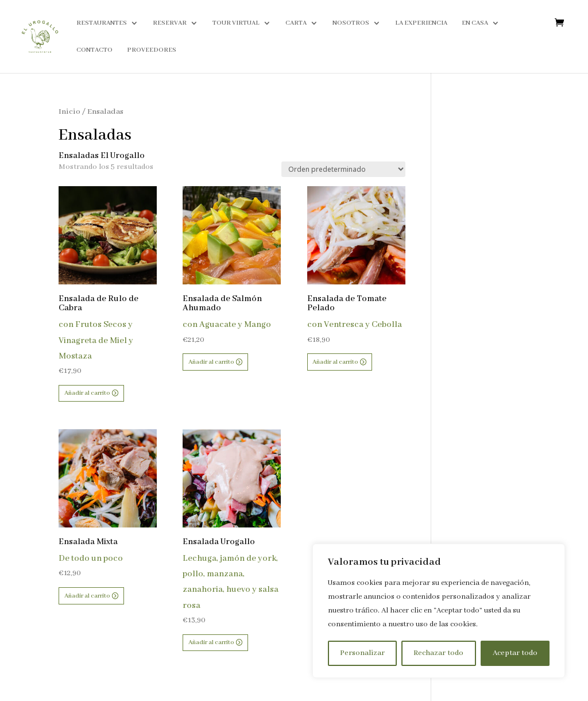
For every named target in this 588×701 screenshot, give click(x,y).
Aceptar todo (515, 653)
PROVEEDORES (152, 50)
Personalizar (362, 653)
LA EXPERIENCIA (421, 23)
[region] (439, 611)
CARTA (296, 23)
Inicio (69, 112)
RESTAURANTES (102, 23)
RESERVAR (170, 23)
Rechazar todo (438, 653)
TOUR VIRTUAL (236, 23)
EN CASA (475, 23)
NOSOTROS (351, 23)
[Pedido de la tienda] (343, 169)
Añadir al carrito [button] (87, 393)
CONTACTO (94, 50)
